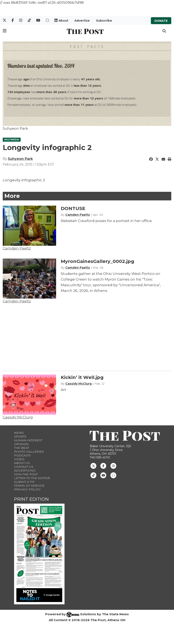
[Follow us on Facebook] (103, 466)
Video (19, 459)
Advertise (82, 21)
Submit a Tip (24, 482)
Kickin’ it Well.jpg (82, 377)
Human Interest (28, 440)
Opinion (21, 444)
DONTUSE (73, 208)
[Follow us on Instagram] (113, 466)
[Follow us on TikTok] (93, 475)
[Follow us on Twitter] (93, 466)
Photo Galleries (29, 452)
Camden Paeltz (17, 248)
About (63, 21)
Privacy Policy (27, 489)
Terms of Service (29, 486)
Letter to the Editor (32, 478)
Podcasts (22, 455)
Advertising (25, 470)
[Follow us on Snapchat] (113, 475)
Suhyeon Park (20, 159)
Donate (161, 21)
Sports (20, 436)
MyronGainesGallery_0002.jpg (98, 261)
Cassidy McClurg (18, 417)
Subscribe (104, 21)
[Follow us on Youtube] (103, 475)
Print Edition (31, 499)
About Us (22, 463)
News (19, 433)
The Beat (22, 448)
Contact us (24, 467)
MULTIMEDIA (12, 140)
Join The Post (26, 474)
